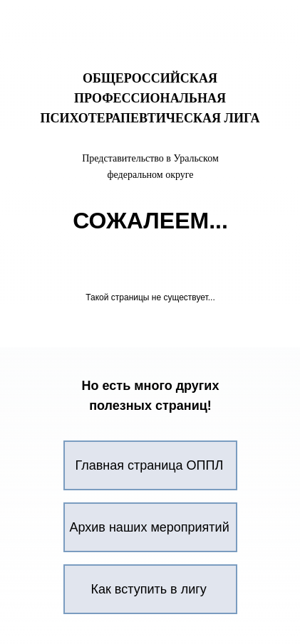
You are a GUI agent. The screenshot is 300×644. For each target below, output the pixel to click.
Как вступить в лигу (149, 589)
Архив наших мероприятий (150, 527)
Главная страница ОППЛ (150, 465)
